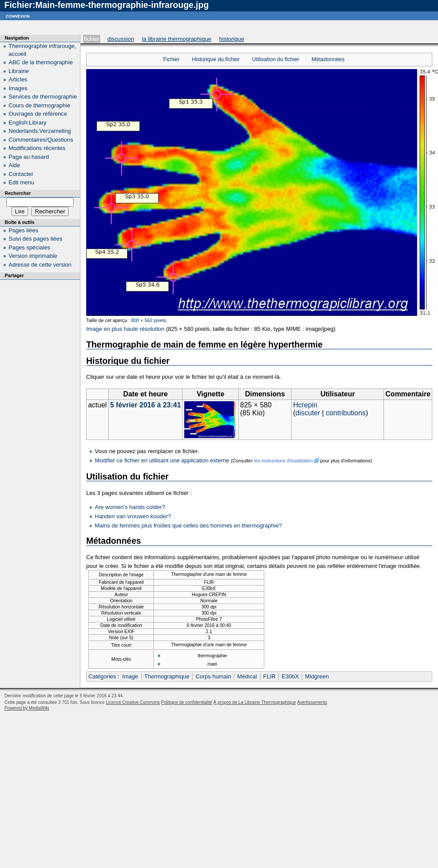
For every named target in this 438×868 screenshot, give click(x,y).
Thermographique (167, 676)
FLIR (269, 676)
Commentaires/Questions (41, 140)
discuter (308, 413)
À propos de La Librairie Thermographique (255, 702)
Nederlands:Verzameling (40, 131)
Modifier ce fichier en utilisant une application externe (162, 460)
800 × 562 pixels (148, 320)
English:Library (28, 123)
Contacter (21, 174)
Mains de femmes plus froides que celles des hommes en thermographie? (189, 526)
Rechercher (18, 193)
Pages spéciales (30, 247)
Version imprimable (33, 256)
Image (130, 676)
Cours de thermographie (40, 105)
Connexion (18, 16)
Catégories (102, 676)
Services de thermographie (43, 97)
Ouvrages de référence (38, 114)
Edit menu (22, 182)
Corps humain (214, 676)
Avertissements (312, 702)
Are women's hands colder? (130, 507)
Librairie (19, 71)
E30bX (290, 676)
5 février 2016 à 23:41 (145, 405)
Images (18, 88)
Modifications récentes (37, 148)
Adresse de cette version (40, 265)
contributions (346, 413)
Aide (15, 165)
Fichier (92, 39)
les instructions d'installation (284, 461)
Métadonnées (328, 59)
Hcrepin (305, 405)
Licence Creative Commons (133, 702)
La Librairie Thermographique (177, 39)
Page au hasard (29, 157)
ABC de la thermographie (41, 62)
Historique (232, 39)
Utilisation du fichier (276, 59)
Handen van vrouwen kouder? (133, 516)
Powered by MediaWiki (27, 708)
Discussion (121, 39)
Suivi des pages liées (36, 239)
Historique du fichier (216, 59)
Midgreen (317, 676)
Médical (247, 676)
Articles (18, 79)
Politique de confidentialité (186, 702)
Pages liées (24, 230)
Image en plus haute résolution (125, 329)
